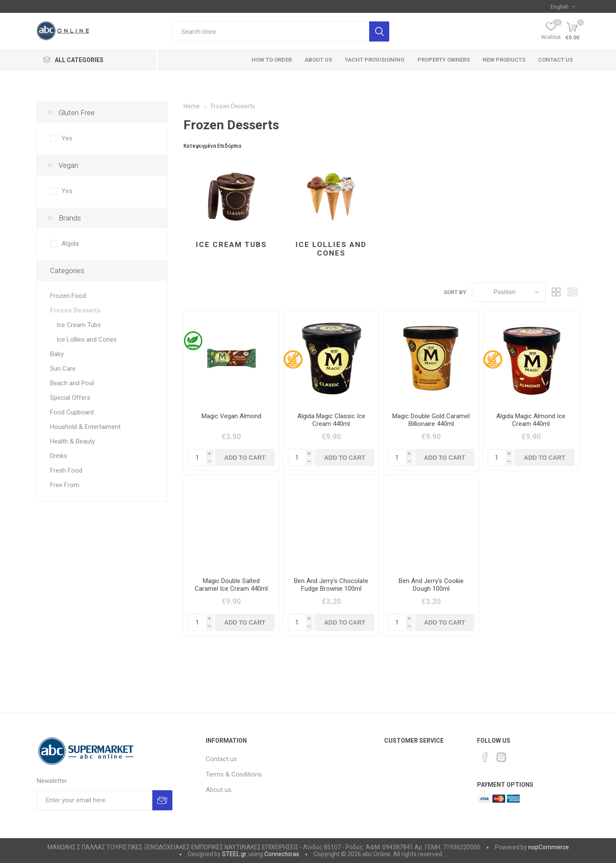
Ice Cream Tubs (231, 244)
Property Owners (444, 60)
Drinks (59, 456)
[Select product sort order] (509, 292)
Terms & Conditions (234, 774)
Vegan (68, 165)
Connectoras (282, 854)
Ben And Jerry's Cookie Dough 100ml (431, 585)
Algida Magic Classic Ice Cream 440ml (331, 420)
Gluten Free (77, 113)
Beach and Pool (72, 383)
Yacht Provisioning (375, 60)
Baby (57, 354)
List (573, 292)
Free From (65, 485)
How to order (272, 60)
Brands (70, 218)
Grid (557, 292)
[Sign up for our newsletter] (95, 800)
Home (192, 106)
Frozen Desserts (75, 310)
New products (504, 60)
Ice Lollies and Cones (331, 249)
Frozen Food (68, 296)
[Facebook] (485, 757)
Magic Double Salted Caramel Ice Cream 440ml (231, 585)
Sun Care (63, 369)
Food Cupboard (72, 412)
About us (219, 790)
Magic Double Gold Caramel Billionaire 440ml (431, 420)
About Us (318, 60)
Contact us (555, 60)
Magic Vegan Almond (231, 416)
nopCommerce (549, 847)
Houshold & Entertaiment (85, 427)
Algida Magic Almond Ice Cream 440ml (531, 420)
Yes (67, 138)
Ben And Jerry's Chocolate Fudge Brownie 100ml (331, 585)
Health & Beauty (73, 441)
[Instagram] (501, 757)
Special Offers (70, 398)
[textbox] (271, 31)
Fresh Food (66, 470)
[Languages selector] (563, 6)
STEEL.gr (234, 854)
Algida (70, 244)
